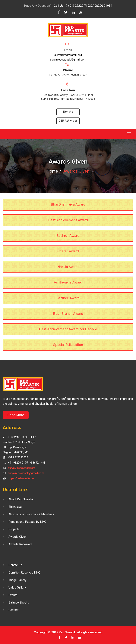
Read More (16, 415)
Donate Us (15, 565)
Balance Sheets (19, 602)
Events (13, 595)
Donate (68, 112)
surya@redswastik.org (68, 55)
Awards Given (17, 537)
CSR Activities (68, 121)
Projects (14, 529)
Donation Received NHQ (24, 573)
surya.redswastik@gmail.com (68, 60)
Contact (13, 610)
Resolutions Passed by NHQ (27, 522)
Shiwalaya (15, 507)
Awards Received (20, 544)
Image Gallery (17, 580)
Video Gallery (17, 588)
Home (52, 171)
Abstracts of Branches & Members (31, 514)
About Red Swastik (21, 499)
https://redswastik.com (22, 478)
